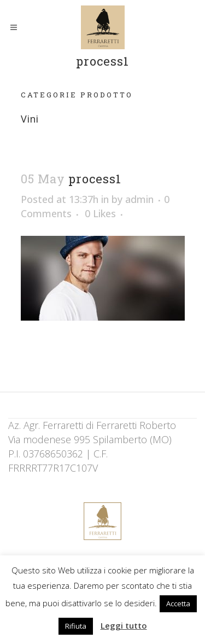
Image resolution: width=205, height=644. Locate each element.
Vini (30, 119)
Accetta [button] (178, 604)
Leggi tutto (124, 625)
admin (139, 199)
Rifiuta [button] (76, 626)
